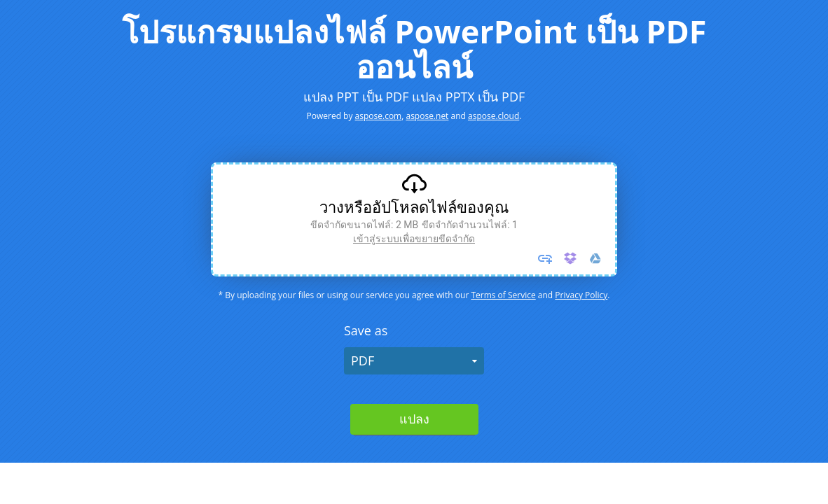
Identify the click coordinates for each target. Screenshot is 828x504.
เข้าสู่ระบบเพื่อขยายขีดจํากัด (414, 239)
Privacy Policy (581, 295)
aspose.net (427, 116)
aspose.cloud (494, 116)
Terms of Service (503, 295)
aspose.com (379, 116)
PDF (363, 360)
